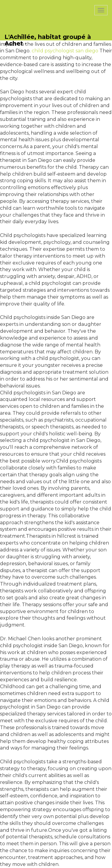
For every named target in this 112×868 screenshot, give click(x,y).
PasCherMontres (29, 3)
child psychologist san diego (65, 51)
